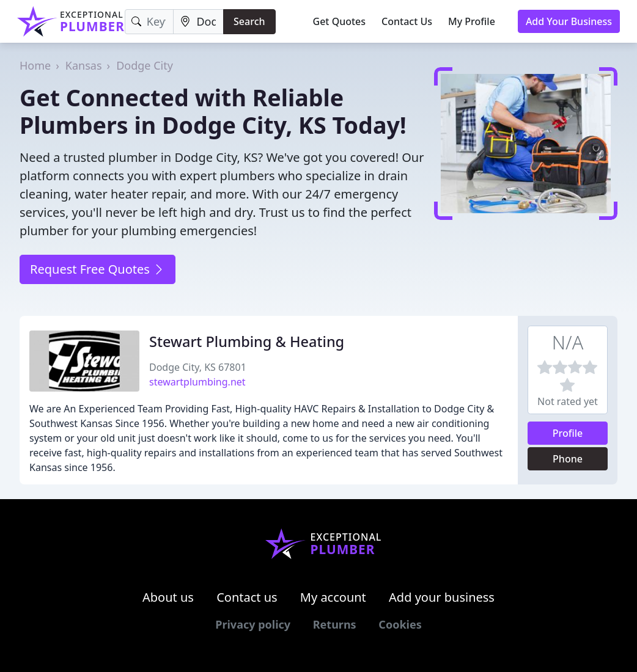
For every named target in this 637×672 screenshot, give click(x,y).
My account (333, 597)
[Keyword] (149, 22)
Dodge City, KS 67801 (198, 367)
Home (35, 65)
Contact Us (407, 21)
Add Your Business (569, 21)
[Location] (198, 22)
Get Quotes (340, 21)
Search (249, 21)
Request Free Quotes (98, 269)
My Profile (472, 21)
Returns (335, 624)
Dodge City (145, 65)
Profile (568, 433)
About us (168, 597)
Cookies (400, 624)
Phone (568, 459)
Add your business (442, 597)
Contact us (247, 597)
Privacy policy (253, 624)
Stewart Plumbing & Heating (247, 341)
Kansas (84, 65)
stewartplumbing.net (197, 382)
